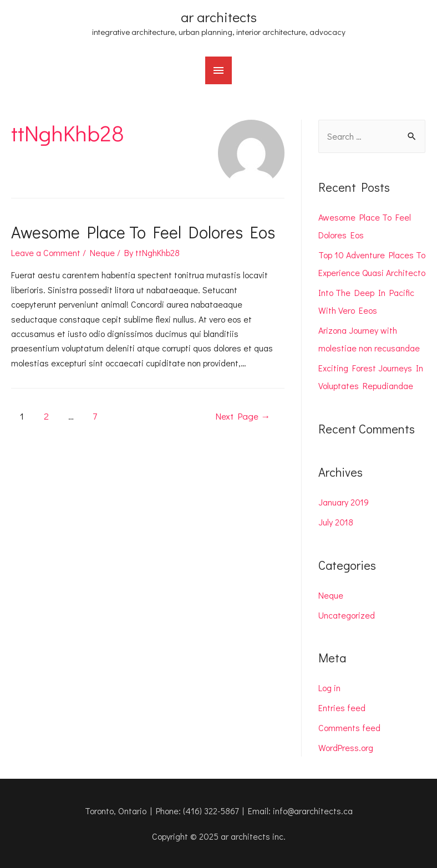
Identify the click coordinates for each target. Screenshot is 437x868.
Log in (329, 688)
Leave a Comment (46, 252)
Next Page (243, 416)
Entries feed (342, 708)
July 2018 (336, 522)
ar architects (219, 17)
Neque (102, 252)
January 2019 (344, 502)
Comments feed (349, 727)
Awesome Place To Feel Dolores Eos (143, 232)
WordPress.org (346, 747)
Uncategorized (347, 615)
